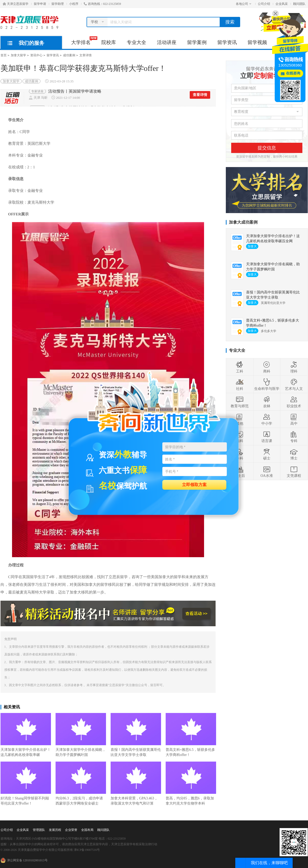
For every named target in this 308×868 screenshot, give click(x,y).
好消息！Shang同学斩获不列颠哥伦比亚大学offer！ (26, 783)
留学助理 (58, 4)
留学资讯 (227, 42)
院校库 (109, 42)
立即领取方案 (194, 484)
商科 (267, 367)
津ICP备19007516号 (87, 850)
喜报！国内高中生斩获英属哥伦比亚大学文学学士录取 (136, 735)
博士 (294, 454)
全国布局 (87, 830)
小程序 (74, 4)
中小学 (267, 419)
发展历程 (55, 830)
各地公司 (244, 4)
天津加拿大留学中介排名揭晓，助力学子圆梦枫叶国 (81, 735)
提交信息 (267, 148)
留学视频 (257, 42)
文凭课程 (294, 471)
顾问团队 (299, 4)
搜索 (230, 22)
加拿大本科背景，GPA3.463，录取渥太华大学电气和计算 (136, 783)
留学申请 (40, 4)
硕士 (267, 454)
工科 (240, 367)
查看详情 (200, 98)
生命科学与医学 (267, 384)
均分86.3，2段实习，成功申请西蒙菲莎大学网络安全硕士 (81, 783)
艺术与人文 (294, 384)
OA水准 (267, 471)
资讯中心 (36, 55)
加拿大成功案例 (243, 222)
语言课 (267, 437)
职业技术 (294, 402)
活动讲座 (167, 42)
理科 (294, 367)
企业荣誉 (71, 830)
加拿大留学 (18, 55)
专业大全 (136, 42)
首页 (4, 55)
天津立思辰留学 (16, 4)
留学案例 (197, 42)
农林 (267, 402)
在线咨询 (293, 73)
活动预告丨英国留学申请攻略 (75, 94)
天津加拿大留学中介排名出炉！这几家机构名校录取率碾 (26, 735)
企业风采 (282, 4)
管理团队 (39, 830)
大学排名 (84, 41)
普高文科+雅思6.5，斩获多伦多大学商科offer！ (191, 735)
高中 (294, 419)
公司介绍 (264, 4)
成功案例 (69, 55)
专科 (294, 437)
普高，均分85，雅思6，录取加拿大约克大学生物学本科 (191, 783)
